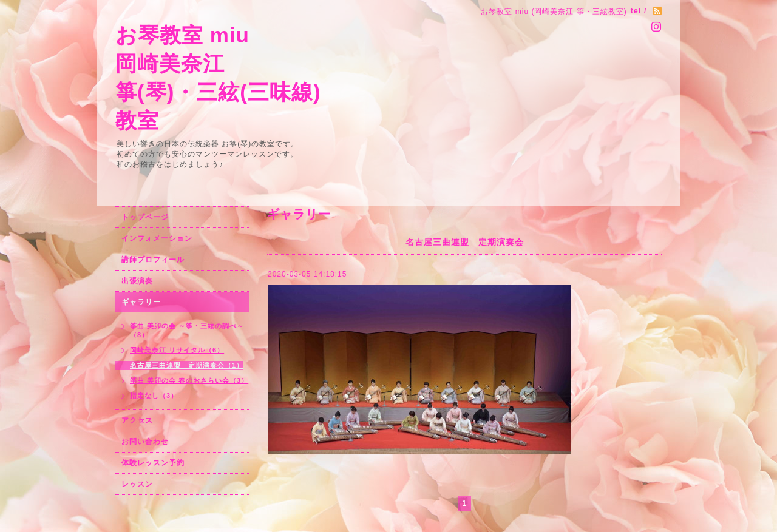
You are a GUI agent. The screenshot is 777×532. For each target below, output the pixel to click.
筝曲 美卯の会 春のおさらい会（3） (189, 380)
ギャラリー (141, 302)
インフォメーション (157, 238)
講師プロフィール (153, 260)
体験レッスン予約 (153, 463)
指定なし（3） (154, 396)
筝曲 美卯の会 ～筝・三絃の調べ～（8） (187, 330)
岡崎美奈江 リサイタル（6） (177, 350)
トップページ (145, 217)
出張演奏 (137, 281)
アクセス (137, 420)
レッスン (137, 484)
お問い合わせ (145, 442)
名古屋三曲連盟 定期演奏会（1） (187, 365)
